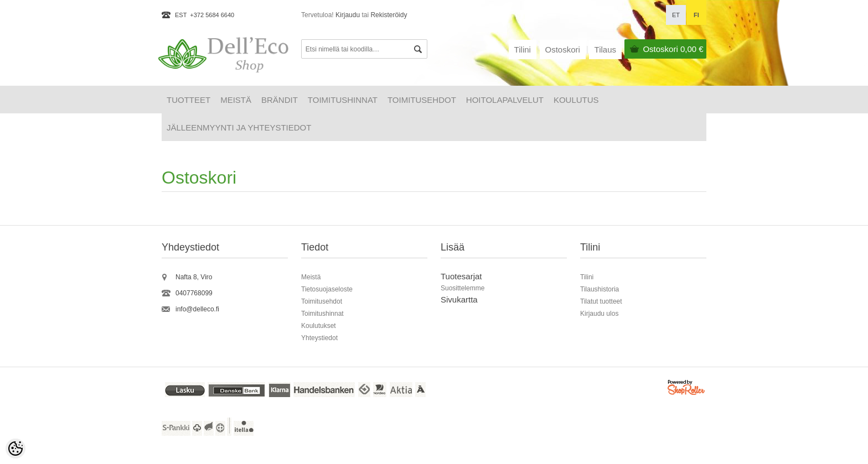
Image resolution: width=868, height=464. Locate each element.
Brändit (280, 100)
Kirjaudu (348, 15)
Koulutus (576, 100)
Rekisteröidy (389, 15)
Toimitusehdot (422, 100)
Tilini (523, 49)
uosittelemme (465, 288)
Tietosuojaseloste (327, 289)
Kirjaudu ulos (599, 314)
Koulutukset (319, 326)
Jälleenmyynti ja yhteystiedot (239, 127)
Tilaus (605, 49)
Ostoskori (673, 49)
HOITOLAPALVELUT (505, 100)
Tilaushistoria (600, 289)
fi (696, 15)
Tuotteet (188, 100)
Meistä (236, 100)
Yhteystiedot (319, 338)
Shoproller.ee (687, 389)
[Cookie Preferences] (15, 449)
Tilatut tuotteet (601, 301)
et (676, 15)
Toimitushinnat (343, 100)
